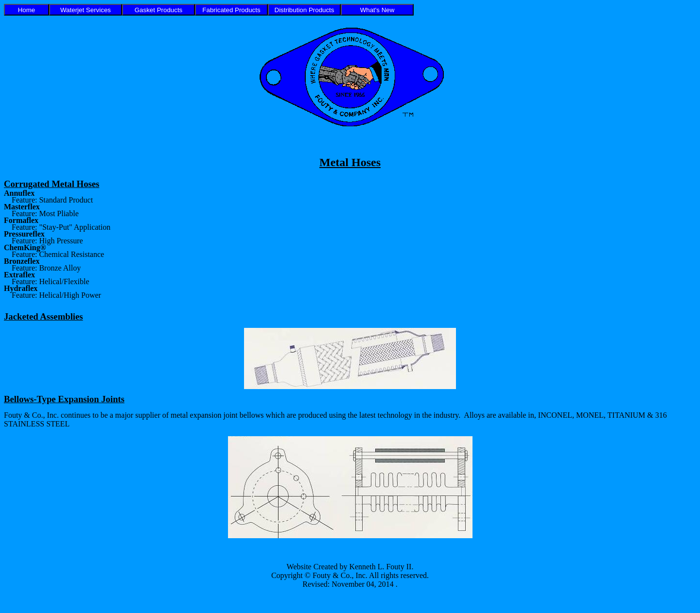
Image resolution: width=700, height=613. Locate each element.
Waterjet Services (86, 10)
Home (27, 10)
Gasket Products (159, 10)
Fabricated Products (231, 10)
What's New (377, 10)
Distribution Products (305, 10)
